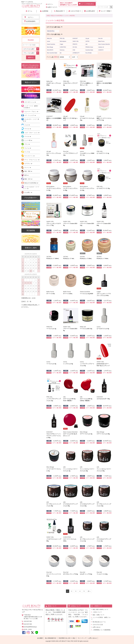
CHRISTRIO (63, 47)
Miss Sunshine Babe (52, 53)
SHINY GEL (76, 41)
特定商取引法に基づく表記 (67, 638)
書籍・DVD (28, 179)
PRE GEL (62, 38)
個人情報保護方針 (51, 638)
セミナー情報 (105, 11)
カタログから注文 (98, 625)
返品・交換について (98, 615)
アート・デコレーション (31, 160)
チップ (26, 152)
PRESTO (75, 44)
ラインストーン (29, 156)
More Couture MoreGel (104, 44)
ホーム (29, 11)
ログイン (49, 4)
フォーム (27, 148)
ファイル (27, 136)
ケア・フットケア (29, 115)
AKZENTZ (101, 50)
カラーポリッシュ (29, 102)
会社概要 (40, 638)
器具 (26, 175)
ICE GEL (75, 47)
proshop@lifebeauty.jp (30, 627)
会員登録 (44, 11)
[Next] (89, 591)
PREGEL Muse (89, 47)
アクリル (27, 129)
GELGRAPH (50, 50)
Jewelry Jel (101, 47)
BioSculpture (63, 41)
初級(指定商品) (51, 31)
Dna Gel (100, 38)
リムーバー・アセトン (31, 112)
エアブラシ (28, 164)
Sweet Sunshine (51, 44)
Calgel (61, 44)
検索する (31, 57)
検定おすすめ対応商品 (57, 16)
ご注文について (97, 612)
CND (74, 50)
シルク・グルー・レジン (31, 133)
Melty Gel (49, 38)
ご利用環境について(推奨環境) (101, 630)
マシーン (27, 167)
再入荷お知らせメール (99, 622)
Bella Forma (101, 41)
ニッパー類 (28, 140)
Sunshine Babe (89, 50)
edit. (87, 44)
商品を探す (59, 11)
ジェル (26, 125)
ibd (61, 53)
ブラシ (26, 144)
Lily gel (87, 38)
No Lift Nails (89, 53)
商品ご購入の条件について (100, 609)
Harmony (62, 50)
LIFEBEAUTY (76, 53)
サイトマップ (82, 638)
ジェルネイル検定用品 (69, 16)
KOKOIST (75, 38)
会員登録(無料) (31, 21)
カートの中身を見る (88, 4)
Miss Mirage (50, 47)
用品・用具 (28, 171)
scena (48, 41)
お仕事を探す (90, 11)
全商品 (48, 16)
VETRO (87, 41)
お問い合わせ (96, 627)
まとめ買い (28, 192)
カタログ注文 (75, 11)
